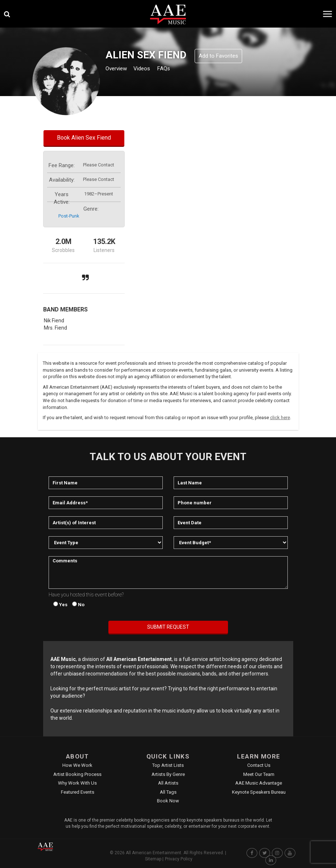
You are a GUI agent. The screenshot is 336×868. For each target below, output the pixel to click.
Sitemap (153, 859)
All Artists (168, 783)
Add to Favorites (218, 56)
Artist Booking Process (77, 774)
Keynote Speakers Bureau (259, 792)
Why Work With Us (77, 783)
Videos (151, 69)
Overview (119, 69)
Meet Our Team (259, 774)
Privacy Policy (179, 859)
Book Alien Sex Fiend (84, 138)
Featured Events (78, 792)
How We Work (77, 765)
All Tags (168, 792)
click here (280, 418)
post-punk (69, 216)
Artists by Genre (168, 774)
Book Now (168, 801)
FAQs (176, 69)
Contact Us (259, 765)
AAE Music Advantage (259, 783)
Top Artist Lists (168, 765)
